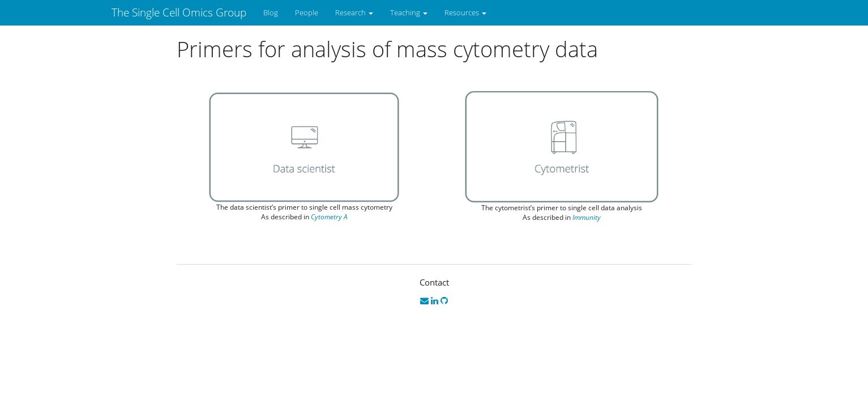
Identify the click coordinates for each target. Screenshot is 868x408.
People (307, 12)
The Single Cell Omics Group (179, 12)
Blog (271, 12)
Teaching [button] (409, 12)
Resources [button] (465, 12)
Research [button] (354, 12)
